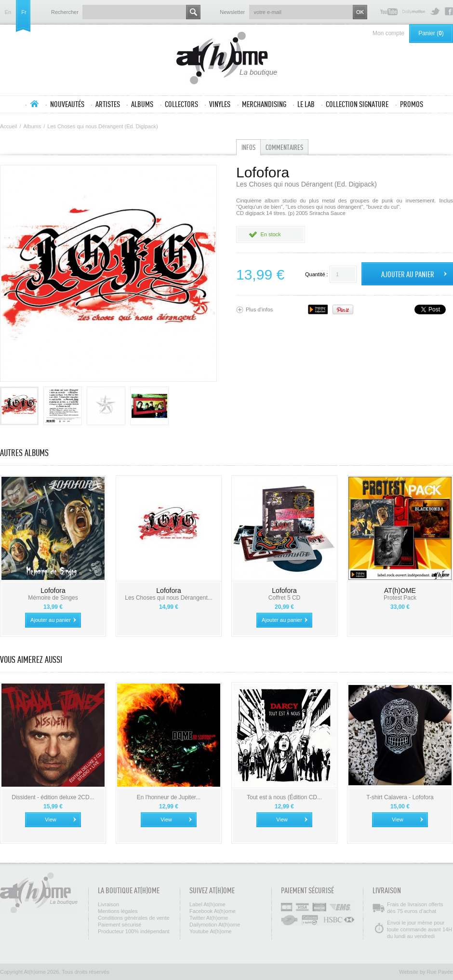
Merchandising (264, 104)
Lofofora (53, 591)
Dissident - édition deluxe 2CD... (53, 797)
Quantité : (317, 274)
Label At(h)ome (207, 904)
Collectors (181, 104)
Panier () (431, 33)
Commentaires (284, 147)
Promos (412, 104)
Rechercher (65, 12)
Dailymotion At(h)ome (414, 11)
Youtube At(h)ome (389, 11)
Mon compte (388, 33)
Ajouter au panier (51, 620)
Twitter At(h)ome (435, 11)
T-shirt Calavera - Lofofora (400, 797)
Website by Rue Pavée (426, 972)
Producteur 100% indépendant (134, 931)
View (51, 819)
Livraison (108, 904)
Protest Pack (400, 598)
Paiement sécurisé (120, 925)
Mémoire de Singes (53, 598)
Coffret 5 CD (284, 598)
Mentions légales (118, 911)
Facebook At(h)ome (449, 11)
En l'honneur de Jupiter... (169, 797)
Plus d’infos (259, 309)
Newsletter (232, 12)
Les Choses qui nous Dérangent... (168, 598)
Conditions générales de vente (134, 918)
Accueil (34, 104)
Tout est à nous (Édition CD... (284, 797)
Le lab (306, 104)
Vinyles (220, 104)
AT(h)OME (400, 591)
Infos (248, 147)
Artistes (108, 104)
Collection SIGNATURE (357, 104)
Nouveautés (67, 104)
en (8, 12)
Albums (142, 104)
